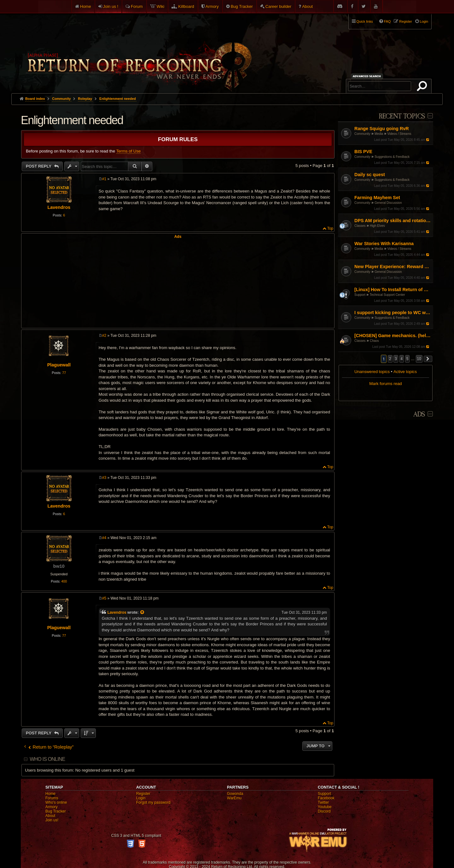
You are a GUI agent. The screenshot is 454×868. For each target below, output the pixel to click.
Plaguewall (59, 365)
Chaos (374, 341)
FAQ (387, 21)
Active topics (405, 372)
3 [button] (396, 359)
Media (379, 134)
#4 (104, 538)
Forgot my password (153, 802)
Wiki (161, 6)
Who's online (56, 802)
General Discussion (388, 203)
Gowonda (235, 794)
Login (141, 798)
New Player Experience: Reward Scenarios (393, 267)
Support (360, 295)
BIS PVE (363, 152)
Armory (212, 6)
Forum (137, 6)
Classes (360, 226)
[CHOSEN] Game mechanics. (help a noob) (393, 336)
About (307, 6)
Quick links (365, 21)
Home (86, 6)
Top (330, 228)
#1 (104, 179)
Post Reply (39, 166)
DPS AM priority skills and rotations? (393, 221)
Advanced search (368, 76)
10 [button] (419, 359)
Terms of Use (129, 151)
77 (64, 373)
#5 (104, 598)
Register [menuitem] (405, 21)
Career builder (278, 6)
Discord (324, 811)
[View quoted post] (143, 612)
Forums (52, 798)
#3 (104, 478)
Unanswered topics (372, 372)
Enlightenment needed (118, 99)
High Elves (377, 226)
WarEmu (234, 798)
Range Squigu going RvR (382, 129)
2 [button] (390, 359)
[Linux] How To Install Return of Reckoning (393, 290)
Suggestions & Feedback (392, 157)
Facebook (326, 798)
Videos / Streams (399, 134)
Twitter (323, 802)
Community (362, 134)
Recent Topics (402, 116)
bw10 (59, 566)
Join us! (52, 820)
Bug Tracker (242, 6)
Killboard (186, 6)
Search (423, 87)
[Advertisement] (178, 283)
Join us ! (111, 6)
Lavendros (59, 207)
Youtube (325, 807)
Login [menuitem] (424, 21)
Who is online (47, 759)
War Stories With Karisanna (384, 244)
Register (143, 794)
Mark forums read (385, 384)
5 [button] (407, 359)
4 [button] (402, 359)
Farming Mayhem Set (377, 198)
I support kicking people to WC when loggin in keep (393, 313)
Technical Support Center (387, 295)
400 (64, 581)
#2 (104, 336)
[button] (428, 359)
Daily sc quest (370, 175)
